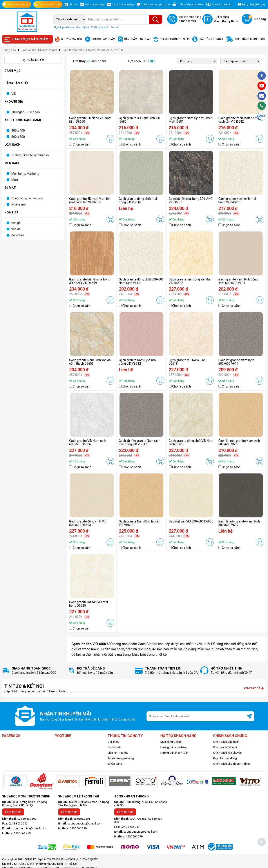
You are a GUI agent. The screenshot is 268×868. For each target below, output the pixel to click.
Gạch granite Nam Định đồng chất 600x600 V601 (238, 281)
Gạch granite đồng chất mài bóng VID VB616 (138, 200)
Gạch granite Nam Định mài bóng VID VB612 (138, 362)
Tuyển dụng (115, 764)
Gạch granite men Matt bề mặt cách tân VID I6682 (239, 120)
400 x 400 (18, 131)
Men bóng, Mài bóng (25, 174)
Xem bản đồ (13, 812)
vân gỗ (16, 223)
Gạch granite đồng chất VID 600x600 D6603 (88, 523)
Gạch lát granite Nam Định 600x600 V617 (236, 362)
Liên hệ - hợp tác (118, 753)
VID (14, 94)
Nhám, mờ (19, 204)
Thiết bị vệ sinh (100, 27)
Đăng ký (261, 5)
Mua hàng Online (171, 742)
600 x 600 (18, 137)
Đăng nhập (248, 5)
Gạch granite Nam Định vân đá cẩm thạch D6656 (90, 362)
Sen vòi (115, 27)
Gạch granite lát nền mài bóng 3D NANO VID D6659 (90, 281)
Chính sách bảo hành (226, 742)
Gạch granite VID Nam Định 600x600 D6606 (88, 442)
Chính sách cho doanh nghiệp (232, 764)
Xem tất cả (254, 688)
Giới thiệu (113, 742)
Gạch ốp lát (82, 27)
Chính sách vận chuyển (227, 753)
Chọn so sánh (82, 144)
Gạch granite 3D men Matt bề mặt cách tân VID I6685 (89, 200)
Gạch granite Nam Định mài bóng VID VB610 (237, 200)
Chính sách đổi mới (225, 747)
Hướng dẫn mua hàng (174, 747)
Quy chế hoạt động (225, 758)
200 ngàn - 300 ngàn (26, 112)
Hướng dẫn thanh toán (174, 753)
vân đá (16, 229)
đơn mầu (18, 235)
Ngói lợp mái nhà (64, 27)
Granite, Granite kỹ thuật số (30, 155)
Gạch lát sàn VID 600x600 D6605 (191, 521)
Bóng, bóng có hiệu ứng (27, 198)
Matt (15, 180)
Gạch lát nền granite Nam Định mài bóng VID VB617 (140, 442)
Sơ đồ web (114, 747)
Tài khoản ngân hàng (121, 758)
